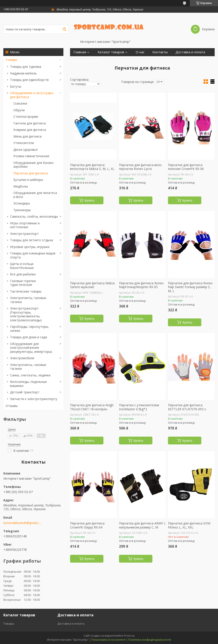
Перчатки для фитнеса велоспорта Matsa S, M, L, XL (92, 167)
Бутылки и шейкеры (28, 180)
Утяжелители (24, 143)
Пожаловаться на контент (108, 640)
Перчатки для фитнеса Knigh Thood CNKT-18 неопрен (92, 407)
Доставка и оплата (190, 52)
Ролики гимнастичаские (31, 156)
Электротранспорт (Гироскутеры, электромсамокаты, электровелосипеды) (26, 314)
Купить (89, 200)
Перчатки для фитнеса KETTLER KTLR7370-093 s (187, 407)
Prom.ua (129, 636)
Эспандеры (22, 203)
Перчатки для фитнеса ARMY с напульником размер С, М (142, 525)
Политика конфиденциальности (150, 640)
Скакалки (20, 103)
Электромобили (22, 358)
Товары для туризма (26, 67)
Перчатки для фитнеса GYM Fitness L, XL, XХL (189, 525)
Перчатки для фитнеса (31, 173)
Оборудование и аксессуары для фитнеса (32, 95)
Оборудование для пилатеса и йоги (35, 195)
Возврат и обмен (87, 60)
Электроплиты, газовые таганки (28, 300)
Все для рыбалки (23, 274)
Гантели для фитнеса (30, 123)
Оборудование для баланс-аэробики (34, 165)
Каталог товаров (111, 52)
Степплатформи (26, 117)
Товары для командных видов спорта (33, 255)
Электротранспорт (24, 234)
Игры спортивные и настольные (25, 225)
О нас (140, 52)
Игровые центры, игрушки (30, 247)
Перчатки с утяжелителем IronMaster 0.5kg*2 (139, 407)
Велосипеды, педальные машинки (28, 384)
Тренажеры (22, 210)
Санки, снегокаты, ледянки (30, 375)
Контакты (160, 52)
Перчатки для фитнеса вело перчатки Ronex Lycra (140, 167)
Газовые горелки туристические (23, 283)
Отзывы (12, 406)
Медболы (21, 186)
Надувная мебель (23, 73)
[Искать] (64, 29)
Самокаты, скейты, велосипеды (34, 216)
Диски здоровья (25, 150)
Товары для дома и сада (28, 337)
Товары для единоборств (29, 80)
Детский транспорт (25, 392)
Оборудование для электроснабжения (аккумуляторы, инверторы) (31, 348)
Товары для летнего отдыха (31, 240)
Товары (11, 60)
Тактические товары (26, 291)
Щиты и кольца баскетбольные (22, 266)
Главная (80, 52)
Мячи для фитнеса (27, 136)
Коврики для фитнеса (30, 130)
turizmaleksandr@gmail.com (23, 523)
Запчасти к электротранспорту (34, 399)
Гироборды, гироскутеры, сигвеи (29, 329)
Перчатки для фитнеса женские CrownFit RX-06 (186, 167)
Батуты (16, 86)
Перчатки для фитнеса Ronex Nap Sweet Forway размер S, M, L (190, 287)
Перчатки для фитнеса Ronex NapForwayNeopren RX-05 (141, 285)
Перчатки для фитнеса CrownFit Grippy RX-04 (87, 525)
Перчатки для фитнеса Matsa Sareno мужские (92, 285)
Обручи (19, 110)
